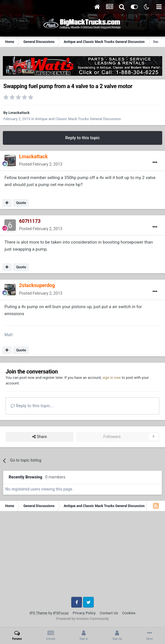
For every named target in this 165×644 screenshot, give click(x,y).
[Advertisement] (82, 556)
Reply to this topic (82, 138)
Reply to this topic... (32, 406)
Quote (21, 203)
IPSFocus (61, 613)
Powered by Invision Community (82, 619)
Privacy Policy (84, 613)
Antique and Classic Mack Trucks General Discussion (78, 119)
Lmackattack (19, 113)
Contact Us (109, 613)
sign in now (112, 378)
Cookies (129, 613)
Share (40, 437)
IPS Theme (38, 613)
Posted (41, 164)
